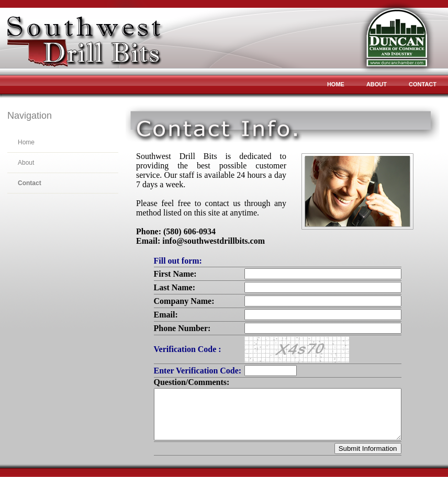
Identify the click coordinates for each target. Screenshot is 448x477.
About (377, 84)
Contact (423, 84)
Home (336, 84)
